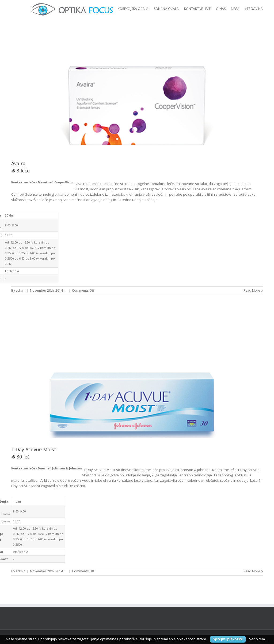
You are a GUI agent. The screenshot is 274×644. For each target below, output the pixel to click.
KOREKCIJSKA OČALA (133, 9)
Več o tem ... (259, 639)
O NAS (221, 9)
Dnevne (44, 468)
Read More (252, 290)
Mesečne (45, 182)
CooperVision (64, 182)
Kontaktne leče (23, 182)
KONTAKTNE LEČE (197, 9)
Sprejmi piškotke (228, 639)
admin (21, 290)
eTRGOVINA (254, 9)
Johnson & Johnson (67, 468)
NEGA (235, 9)
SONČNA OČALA (166, 9)
